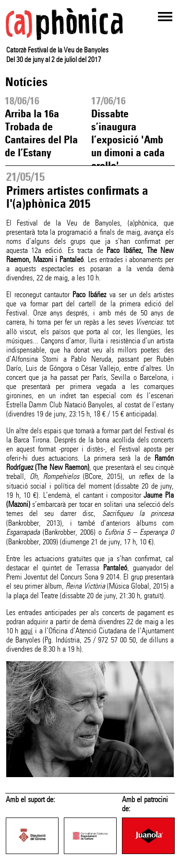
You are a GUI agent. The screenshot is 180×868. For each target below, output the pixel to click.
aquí (27, 631)
